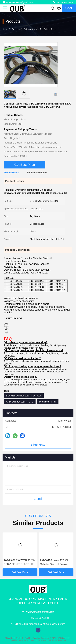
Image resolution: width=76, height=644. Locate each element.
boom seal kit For (48, 402)
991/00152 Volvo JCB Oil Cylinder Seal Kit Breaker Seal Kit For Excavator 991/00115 (54, 563)
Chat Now (38, 445)
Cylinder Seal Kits (31, 29)
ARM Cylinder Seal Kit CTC (20, 402)
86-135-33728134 (63, 2)
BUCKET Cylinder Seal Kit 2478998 (24, 396)
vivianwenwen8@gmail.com (18, 2)
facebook (38, 630)
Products (16, 29)
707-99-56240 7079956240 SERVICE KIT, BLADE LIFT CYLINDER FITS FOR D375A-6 (19, 563)
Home (5, 29)
